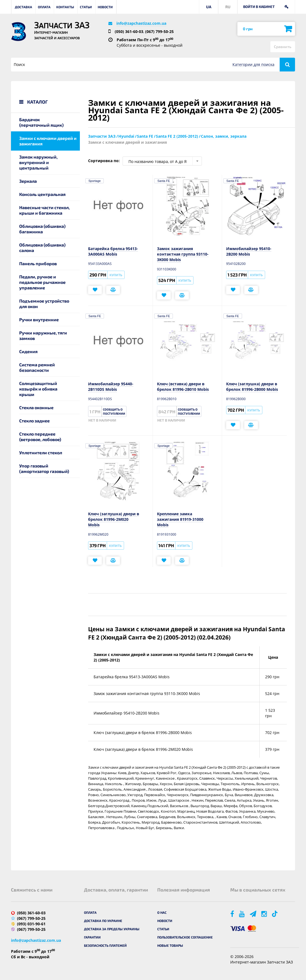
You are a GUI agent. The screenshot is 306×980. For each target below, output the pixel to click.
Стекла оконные (36, 407)
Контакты (65, 7)
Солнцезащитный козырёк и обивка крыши (38, 389)
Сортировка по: (104, 161)
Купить (116, 275)
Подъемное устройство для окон (44, 304)
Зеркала (28, 181)
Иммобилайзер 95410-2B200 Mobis (249, 251)
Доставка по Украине (103, 921)
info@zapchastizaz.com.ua (141, 23)
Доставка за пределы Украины (112, 929)
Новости (105, 7)
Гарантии (92, 937)
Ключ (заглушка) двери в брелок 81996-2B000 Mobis (252, 387)
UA (209, 7)
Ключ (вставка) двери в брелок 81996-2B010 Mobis (183, 387)
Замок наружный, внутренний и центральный (38, 162)
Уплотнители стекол (41, 452)
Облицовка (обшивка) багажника (42, 229)
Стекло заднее (34, 421)
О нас (162, 912)
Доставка (23, 7)
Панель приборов (38, 263)
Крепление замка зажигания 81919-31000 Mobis (180, 519)
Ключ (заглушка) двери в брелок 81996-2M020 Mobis (114, 519)
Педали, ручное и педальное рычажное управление (42, 282)
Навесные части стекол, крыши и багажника (44, 210)
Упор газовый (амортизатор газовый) (44, 468)
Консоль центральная (42, 194)
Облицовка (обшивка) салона (42, 247)
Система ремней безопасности (37, 367)
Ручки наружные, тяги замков (43, 335)
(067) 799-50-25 (159, 31)
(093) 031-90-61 (31, 924)
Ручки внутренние (39, 319)
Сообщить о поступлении (114, 411)
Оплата (44, 7)
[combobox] (162, 161)
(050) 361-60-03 (129, 31)
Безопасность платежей (105, 945)
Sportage (95, 181)
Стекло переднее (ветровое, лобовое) (40, 437)
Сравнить (283, 47)
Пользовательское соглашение (185, 937)
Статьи (86, 7)
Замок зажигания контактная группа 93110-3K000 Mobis (183, 254)
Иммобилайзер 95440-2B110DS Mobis (111, 387)
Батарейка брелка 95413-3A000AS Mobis (113, 251)
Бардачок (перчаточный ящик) (41, 122)
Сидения (28, 351)
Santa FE (164, 181)
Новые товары (170, 945)
